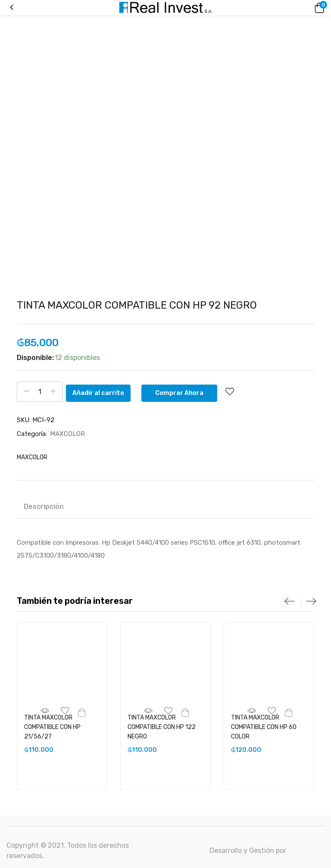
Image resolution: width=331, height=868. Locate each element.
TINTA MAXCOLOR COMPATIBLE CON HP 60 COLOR (264, 726)
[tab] (44, 507)
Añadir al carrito (106, 391)
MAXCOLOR (67, 433)
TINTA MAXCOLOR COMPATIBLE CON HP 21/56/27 (52, 726)
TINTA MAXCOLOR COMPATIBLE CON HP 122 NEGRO (162, 726)
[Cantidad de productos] (40, 391)
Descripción (44, 506)
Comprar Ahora (187, 391)
